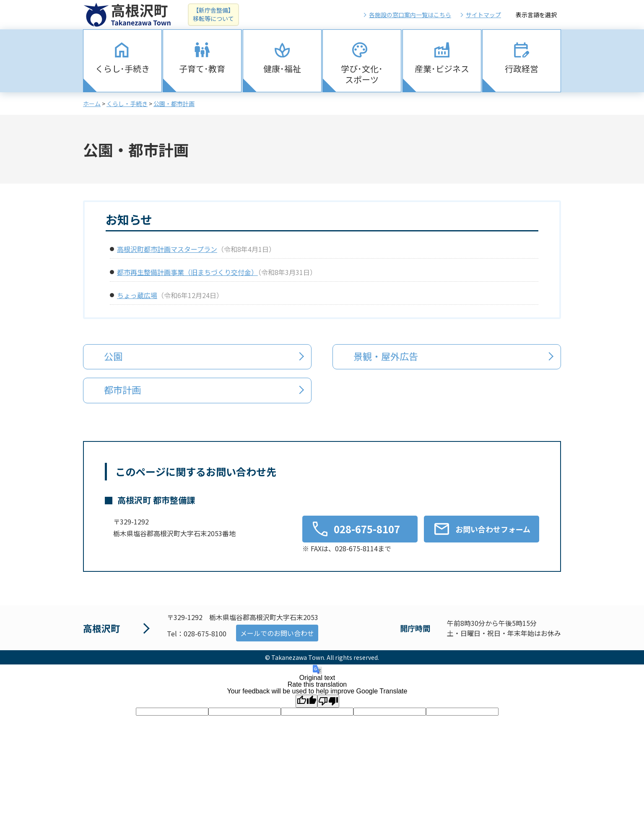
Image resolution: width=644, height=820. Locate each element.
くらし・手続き (127, 104)
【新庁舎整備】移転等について (213, 14)
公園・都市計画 (174, 104)
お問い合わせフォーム (493, 529)
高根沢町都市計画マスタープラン (167, 249)
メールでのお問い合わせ (277, 633)
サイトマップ (483, 15)
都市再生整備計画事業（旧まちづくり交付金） (187, 272)
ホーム (92, 104)
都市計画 (123, 389)
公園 (114, 356)
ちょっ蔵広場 (137, 295)
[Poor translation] (328, 701)
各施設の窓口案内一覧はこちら (410, 15)
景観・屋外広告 (386, 356)
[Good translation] (306, 701)
